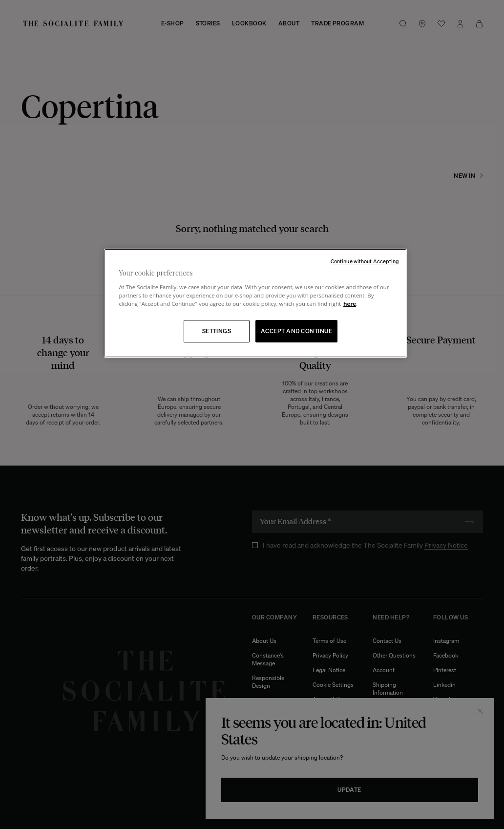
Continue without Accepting (365, 261)
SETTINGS (217, 331)
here (350, 304)
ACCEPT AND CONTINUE (296, 331)
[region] (255, 303)
